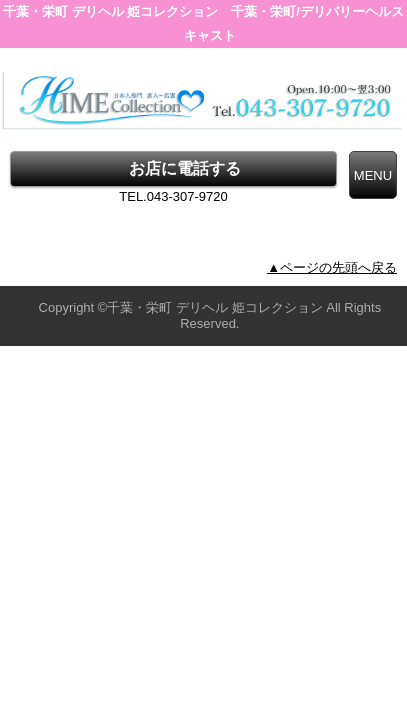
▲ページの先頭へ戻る (332, 267)
